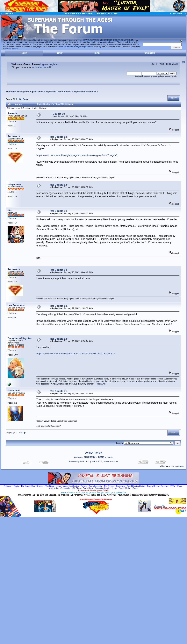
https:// (105, 40)
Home (24, 53)
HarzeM (180, 466)
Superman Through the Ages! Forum (25, 92)
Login (97, 53)
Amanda (13, 113)
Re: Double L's (59, 137)
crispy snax (15, 184)
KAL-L (110, 457)
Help (60, 53)
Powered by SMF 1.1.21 (79, 461)
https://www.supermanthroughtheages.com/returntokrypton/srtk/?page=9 (77, 155)
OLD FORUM (90, 457)
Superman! (79, 92)
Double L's (93, 92)
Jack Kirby (101, 384)
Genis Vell (14, 390)
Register (150, 53)
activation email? (42, 67)
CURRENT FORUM (93, 453)
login (43, 64)
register (54, 64)
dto (10, 210)
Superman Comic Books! (58, 92)
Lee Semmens (16, 305)
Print (174, 98)
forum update (12, 49)
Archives (78, 457)
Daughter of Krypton (20, 338)
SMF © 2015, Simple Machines (105, 461)
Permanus (14, 136)
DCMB (101, 457)
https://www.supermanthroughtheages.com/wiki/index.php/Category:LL (76, 354)
